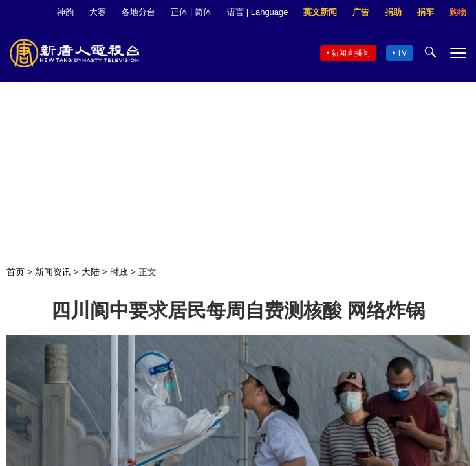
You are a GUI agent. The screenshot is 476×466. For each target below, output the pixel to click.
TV (402, 53)
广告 (361, 12)
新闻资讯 (53, 272)
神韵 (65, 12)
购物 (458, 12)
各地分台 (138, 12)
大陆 (91, 272)
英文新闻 (320, 12)
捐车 (426, 12)
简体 (203, 12)
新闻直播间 (351, 53)
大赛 (98, 12)
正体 (179, 12)
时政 (119, 272)
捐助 (393, 12)
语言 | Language (257, 12)
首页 (16, 272)
